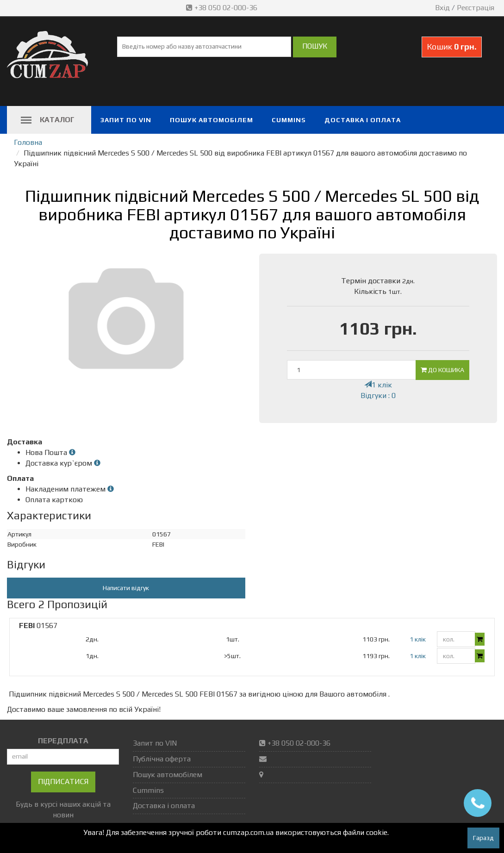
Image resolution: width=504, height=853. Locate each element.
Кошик (452, 47)
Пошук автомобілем (212, 120)
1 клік (378, 385)
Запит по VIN (126, 120)
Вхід (442, 8)
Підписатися (63, 781)
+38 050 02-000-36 (223, 8)
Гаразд (483, 838)
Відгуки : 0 (378, 395)
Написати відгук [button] (126, 588)
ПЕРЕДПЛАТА (63, 741)
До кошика (442, 370)
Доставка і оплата (363, 120)
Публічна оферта (162, 759)
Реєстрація (476, 8)
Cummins (289, 120)
